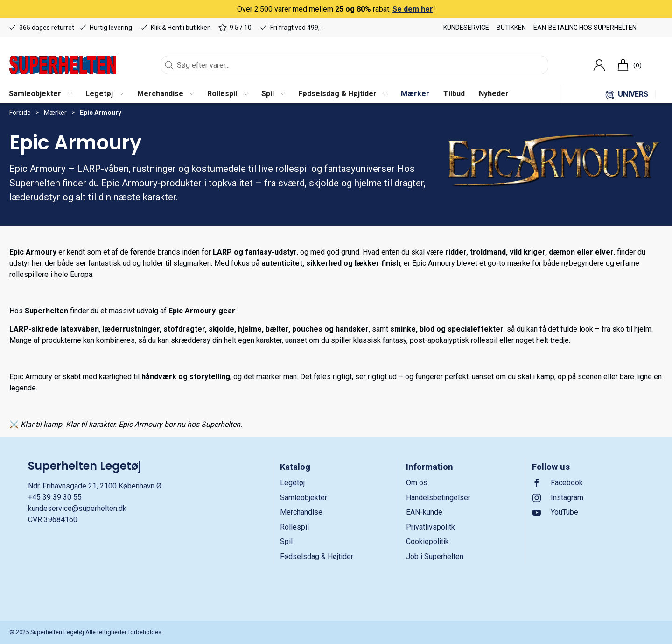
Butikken (511, 28)
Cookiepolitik (427, 541)
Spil (286, 541)
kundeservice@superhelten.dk (77, 508)
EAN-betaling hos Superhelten (585, 28)
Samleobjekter (304, 498)
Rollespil (294, 527)
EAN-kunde (424, 512)
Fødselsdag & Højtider (317, 556)
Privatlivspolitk (430, 527)
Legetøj (292, 483)
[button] (40, 94)
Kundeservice (466, 28)
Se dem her (413, 9)
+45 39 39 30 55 (55, 497)
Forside (20, 113)
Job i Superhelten (435, 556)
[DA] (63, 65)
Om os (417, 483)
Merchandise (301, 512)
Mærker (55, 113)
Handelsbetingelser (438, 498)
